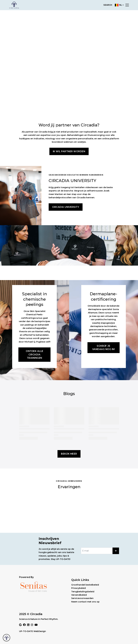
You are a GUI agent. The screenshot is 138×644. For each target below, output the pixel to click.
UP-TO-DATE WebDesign (33, 631)
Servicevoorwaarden (82, 598)
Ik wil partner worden (69, 151)
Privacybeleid (78, 588)
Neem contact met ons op (85, 602)
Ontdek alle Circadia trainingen (35, 355)
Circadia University (66, 207)
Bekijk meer (69, 454)
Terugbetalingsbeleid (83, 592)
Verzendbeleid (79, 595)
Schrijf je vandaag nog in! (104, 348)
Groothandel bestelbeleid (85, 585)
